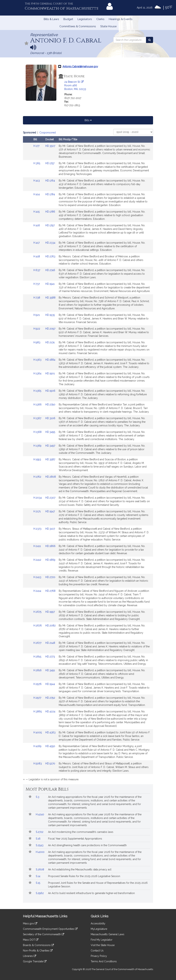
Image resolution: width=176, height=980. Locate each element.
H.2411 (37, 546)
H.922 (37, 329)
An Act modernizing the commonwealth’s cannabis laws (81, 832)
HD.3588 (50, 298)
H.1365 (38, 391)
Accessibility (98, 923)
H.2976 (38, 684)
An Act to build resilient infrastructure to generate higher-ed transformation (91, 893)
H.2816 (38, 670)
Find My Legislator (102, 940)
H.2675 (38, 612)
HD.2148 (50, 643)
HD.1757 (50, 163)
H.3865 (38, 711)
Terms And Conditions (104, 961)
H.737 (37, 284)
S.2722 (40, 832)
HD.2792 (50, 698)
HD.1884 (50, 360)
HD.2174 (50, 342)
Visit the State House (103, 945)
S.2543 (40, 845)
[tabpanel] (88, 457)
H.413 (37, 181)
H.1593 (38, 459)
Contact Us (97, 951)
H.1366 (38, 404)
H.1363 (38, 360)
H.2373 (38, 529)
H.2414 (38, 591)
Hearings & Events (121, 19)
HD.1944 (50, 684)
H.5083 (38, 763)
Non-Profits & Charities (38, 951)
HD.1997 (50, 612)
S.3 (38, 797)
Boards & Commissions (38, 945)
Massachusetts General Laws (108, 934)
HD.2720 (50, 577)
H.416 (37, 225)
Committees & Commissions (78, 26)
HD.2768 (50, 591)
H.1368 (38, 432)
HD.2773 (50, 657)
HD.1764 (50, 181)
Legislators (85, 19)
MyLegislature (99, 929)
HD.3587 (50, 459)
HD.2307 (50, 498)
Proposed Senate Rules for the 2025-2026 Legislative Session (84, 876)
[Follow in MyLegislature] (27, 44)
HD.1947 (50, 511)
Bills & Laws (51, 19)
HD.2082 (51, 626)
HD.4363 (50, 732)
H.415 (37, 212)
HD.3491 (50, 670)
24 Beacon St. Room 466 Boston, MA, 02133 (75, 85)
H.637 (37, 270)
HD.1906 (50, 391)
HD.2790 (50, 404)
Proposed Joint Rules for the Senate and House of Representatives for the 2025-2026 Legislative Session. (98, 885)
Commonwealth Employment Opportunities (50, 929)
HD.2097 (50, 329)
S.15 (38, 883)
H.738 (37, 298)
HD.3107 (50, 529)
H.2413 (38, 577)
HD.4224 (50, 711)
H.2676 (38, 626)
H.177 (37, 146)
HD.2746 (50, 270)
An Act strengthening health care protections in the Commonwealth (87, 845)
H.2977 (38, 698)
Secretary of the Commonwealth (44, 934)
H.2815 (38, 657)
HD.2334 (50, 243)
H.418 (37, 256)
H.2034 (38, 498)
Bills (88, 120)
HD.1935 (50, 315)
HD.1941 (50, 284)
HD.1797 (50, 225)
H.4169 (38, 746)
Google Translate (35, 961)
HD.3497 (50, 446)
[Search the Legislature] (150, 40)
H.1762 (38, 477)
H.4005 (38, 732)
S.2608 (40, 869)
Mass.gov (30, 923)
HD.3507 (50, 146)
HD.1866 (50, 546)
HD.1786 (50, 212)
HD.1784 (50, 194)
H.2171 (37, 511)
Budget (68, 19)
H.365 (37, 163)
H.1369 (38, 446)
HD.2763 (50, 256)
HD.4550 (50, 746)
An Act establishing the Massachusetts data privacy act (80, 869)
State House (108, 26)
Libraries (30, 956)
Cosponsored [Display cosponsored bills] (48, 133)
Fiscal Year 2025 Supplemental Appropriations (75, 839)
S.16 (38, 839)
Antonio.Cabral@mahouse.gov (80, 66)
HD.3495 (50, 432)
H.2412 (38, 560)
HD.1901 (50, 373)
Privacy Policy (99, 956)
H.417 (37, 243)
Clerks (100, 19)
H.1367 (38, 418)
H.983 (37, 342)
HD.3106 (50, 418)
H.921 (37, 315)
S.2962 (40, 893)
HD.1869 (50, 560)
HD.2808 (51, 477)
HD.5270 (50, 763)
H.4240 (40, 814)
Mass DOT (31, 940)
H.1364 (38, 373)
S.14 (38, 876)
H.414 (37, 194)
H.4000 (40, 852)
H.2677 (38, 643)
